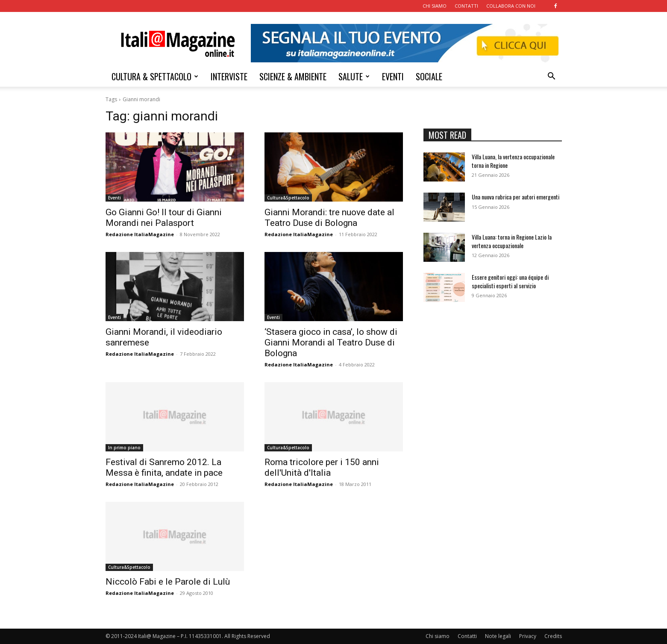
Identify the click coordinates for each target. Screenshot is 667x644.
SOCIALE (429, 76)
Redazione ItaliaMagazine (140, 234)
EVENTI (393, 76)
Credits (553, 636)
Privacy (528, 636)
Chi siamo (438, 636)
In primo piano (124, 448)
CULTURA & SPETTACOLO (155, 76)
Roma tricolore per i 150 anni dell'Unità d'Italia (322, 467)
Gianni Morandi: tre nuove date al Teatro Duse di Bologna (329, 218)
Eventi (115, 198)
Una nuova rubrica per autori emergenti (516, 197)
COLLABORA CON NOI (511, 6)
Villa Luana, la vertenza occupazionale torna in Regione (513, 161)
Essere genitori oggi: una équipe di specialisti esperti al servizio (510, 281)
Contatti (467, 636)
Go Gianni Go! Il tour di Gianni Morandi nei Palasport (164, 218)
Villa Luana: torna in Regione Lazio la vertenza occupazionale (512, 241)
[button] (552, 77)
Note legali (498, 636)
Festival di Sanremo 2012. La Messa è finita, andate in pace (164, 467)
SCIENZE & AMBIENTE (293, 76)
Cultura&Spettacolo (288, 198)
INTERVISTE (229, 76)
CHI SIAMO (435, 6)
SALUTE (354, 76)
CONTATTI (466, 6)
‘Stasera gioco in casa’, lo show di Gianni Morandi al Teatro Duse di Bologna (331, 342)
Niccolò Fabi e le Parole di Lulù (168, 582)
